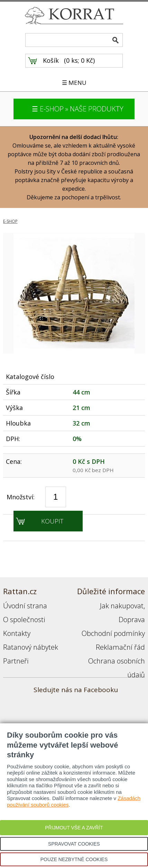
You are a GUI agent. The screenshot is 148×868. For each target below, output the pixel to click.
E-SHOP (10, 221)
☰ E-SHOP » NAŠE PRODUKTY (78, 109)
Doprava (132, 620)
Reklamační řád (120, 647)
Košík (51, 60)
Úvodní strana (25, 606)
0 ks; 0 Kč (80, 60)
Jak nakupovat (122, 606)
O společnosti (24, 620)
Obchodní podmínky (113, 633)
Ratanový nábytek (31, 647)
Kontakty (17, 633)
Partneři (16, 661)
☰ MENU (74, 83)
